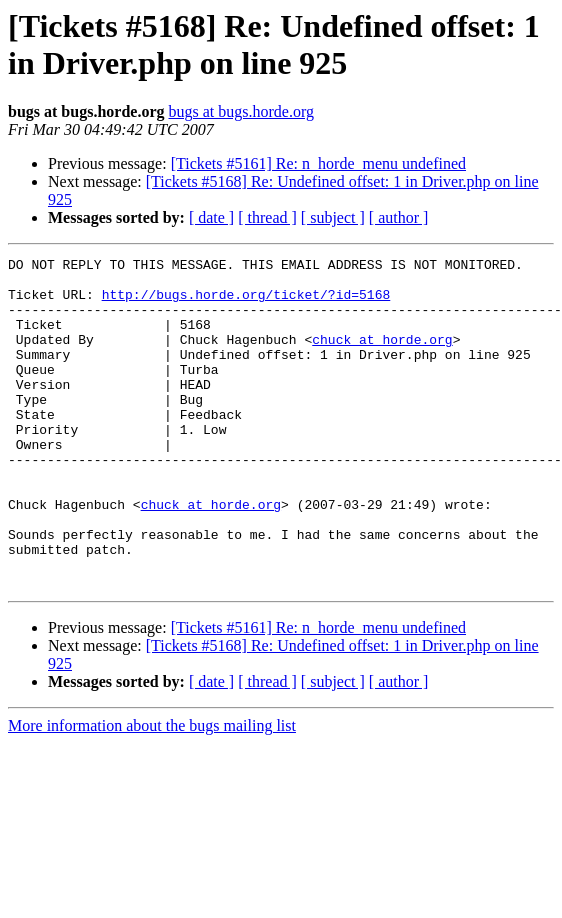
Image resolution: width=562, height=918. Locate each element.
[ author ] (399, 217)
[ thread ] (267, 217)
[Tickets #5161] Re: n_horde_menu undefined (318, 163)
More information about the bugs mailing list (152, 791)
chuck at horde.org (382, 357)
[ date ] (211, 217)
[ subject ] (333, 217)
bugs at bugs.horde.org (240, 111)
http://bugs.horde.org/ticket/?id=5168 (246, 303)
